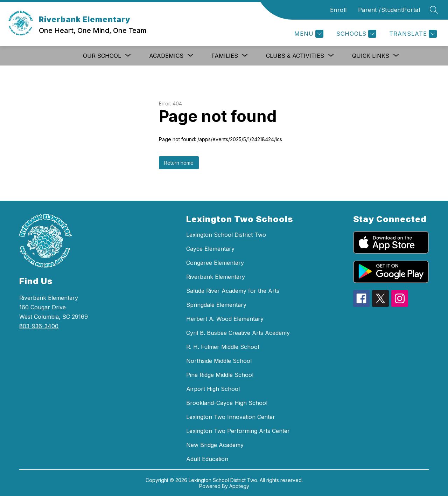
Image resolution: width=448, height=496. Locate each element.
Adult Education (207, 459)
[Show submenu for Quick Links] (371, 56)
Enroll (338, 10)
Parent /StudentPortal (389, 10)
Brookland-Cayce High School (227, 403)
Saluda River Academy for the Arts (233, 291)
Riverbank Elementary (216, 277)
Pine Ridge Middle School (220, 375)
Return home (179, 163)
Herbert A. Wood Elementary (225, 319)
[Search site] (434, 10)
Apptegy (239, 486)
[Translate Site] (412, 34)
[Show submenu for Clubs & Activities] (295, 56)
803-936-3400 (39, 326)
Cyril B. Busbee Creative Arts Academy (238, 333)
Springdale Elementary (216, 305)
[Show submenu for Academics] (166, 56)
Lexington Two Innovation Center (231, 417)
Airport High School (213, 389)
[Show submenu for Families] (225, 56)
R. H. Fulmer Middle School (223, 347)
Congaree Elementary (215, 263)
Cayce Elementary (210, 249)
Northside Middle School (219, 361)
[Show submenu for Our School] (102, 56)
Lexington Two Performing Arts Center (238, 431)
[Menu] (308, 34)
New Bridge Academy (215, 445)
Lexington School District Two (226, 235)
